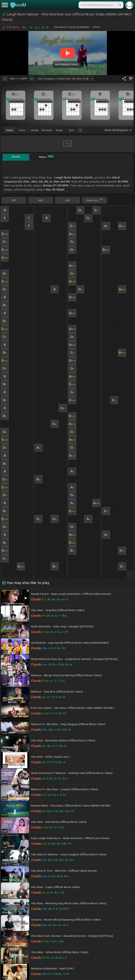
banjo (59, 130)
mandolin (47, 130)
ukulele (35, 130)
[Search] (120, 5)
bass (72, 130)
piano (22, 130)
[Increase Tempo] (32, 79)
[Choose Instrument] (80, 130)
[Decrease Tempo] (5, 79)
